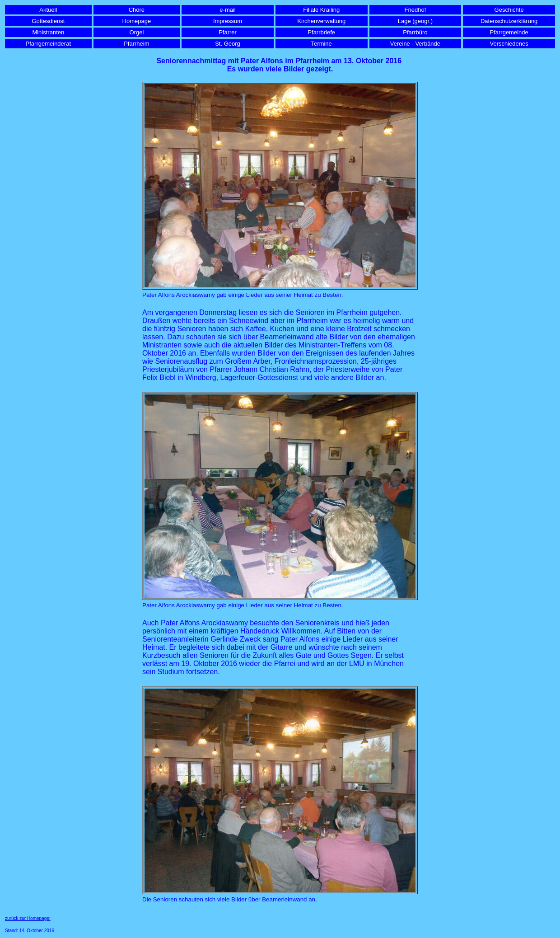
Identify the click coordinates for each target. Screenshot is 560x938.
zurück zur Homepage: (28, 918)
